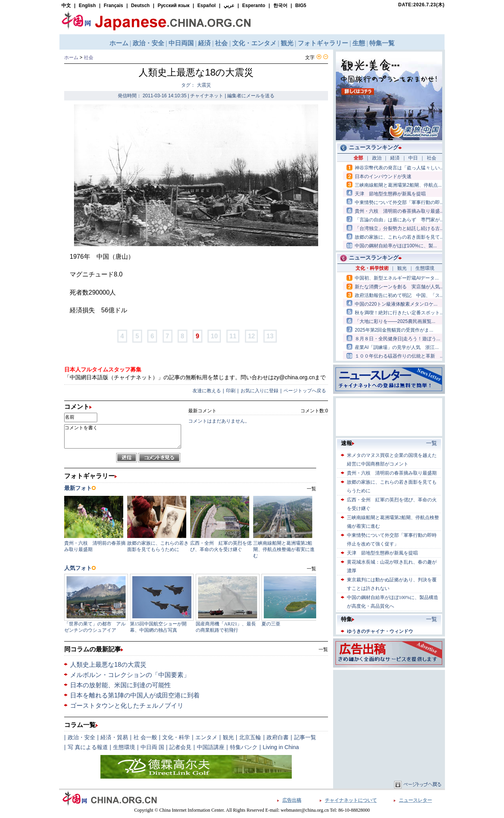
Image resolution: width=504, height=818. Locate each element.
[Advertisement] (389, 721)
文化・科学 (176, 737)
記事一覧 (305, 737)
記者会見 (180, 747)
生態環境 (124, 747)
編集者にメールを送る (251, 96)
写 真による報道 (88, 747)
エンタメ (206, 737)
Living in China (281, 747)
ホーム (71, 58)
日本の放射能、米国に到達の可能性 (120, 685)
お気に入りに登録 (259, 391)
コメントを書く (123, 436)
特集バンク (244, 747)
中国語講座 (211, 747)
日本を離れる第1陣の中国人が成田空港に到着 (135, 695)
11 (233, 336)
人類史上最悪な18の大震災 (108, 665)
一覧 (323, 649)
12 (252, 336)
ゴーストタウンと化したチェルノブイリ (127, 706)
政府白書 (278, 737)
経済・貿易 (114, 737)
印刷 (231, 391)
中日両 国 (152, 747)
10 (214, 336)
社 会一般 (145, 737)
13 (270, 336)
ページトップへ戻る (305, 391)
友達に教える (207, 391)
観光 (228, 737)
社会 (89, 58)
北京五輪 (250, 737)
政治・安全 (82, 737)
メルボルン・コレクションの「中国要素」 (130, 675)
